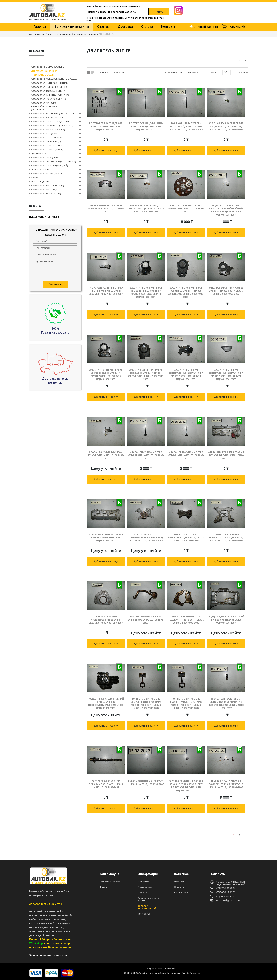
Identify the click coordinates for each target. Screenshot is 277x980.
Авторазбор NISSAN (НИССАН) (48, 118)
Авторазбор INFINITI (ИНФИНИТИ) (50, 95)
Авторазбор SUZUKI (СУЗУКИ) (48, 130)
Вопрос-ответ (182, 893)
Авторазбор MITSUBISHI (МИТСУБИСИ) (53, 114)
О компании (145, 887)
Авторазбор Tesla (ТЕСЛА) (46, 194)
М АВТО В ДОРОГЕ (41, 182)
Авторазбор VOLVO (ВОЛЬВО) (48, 67)
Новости (179, 887)
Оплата (147, 27)
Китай (35, 178)
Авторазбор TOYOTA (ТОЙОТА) (49, 91)
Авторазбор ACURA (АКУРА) (47, 174)
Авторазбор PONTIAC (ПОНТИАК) (50, 83)
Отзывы (103, 27)
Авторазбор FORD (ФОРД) (46, 142)
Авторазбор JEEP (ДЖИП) (45, 134)
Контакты (169, 27)
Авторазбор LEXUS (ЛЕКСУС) (47, 138)
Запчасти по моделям (72, 27)
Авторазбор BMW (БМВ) (45, 158)
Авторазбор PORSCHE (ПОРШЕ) (49, 87)
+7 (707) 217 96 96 (225, 892)
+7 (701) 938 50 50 (225, 896)
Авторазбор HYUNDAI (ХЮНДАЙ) (49, 166)
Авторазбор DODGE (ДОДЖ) (47, 150)
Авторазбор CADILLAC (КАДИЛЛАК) (51, 122)
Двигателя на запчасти (84, 34)
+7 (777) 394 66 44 (225, 888)
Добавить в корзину (106, 150)
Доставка (125, 27)
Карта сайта (155, 969)
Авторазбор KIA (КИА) (43, 103)
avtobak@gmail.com (228, 900)
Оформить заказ (109, 882)
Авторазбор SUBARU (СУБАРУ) (48, 99)
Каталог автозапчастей (147, 907)
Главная (40, 27)
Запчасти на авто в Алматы (149, 899)
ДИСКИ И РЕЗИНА (41, 154)
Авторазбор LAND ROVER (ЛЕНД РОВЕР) (53, 162)
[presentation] (55, 273)
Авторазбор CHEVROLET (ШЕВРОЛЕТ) (52, 126)
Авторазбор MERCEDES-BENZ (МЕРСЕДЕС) (55, 79)
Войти (103, 887)
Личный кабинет (206, 27)
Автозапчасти (37, 34)
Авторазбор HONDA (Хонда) (47, 146)
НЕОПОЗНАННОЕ (41, 170)
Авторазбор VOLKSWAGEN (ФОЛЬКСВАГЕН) (46, 108)
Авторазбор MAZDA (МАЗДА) (47, 186)
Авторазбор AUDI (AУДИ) (45, 190)
